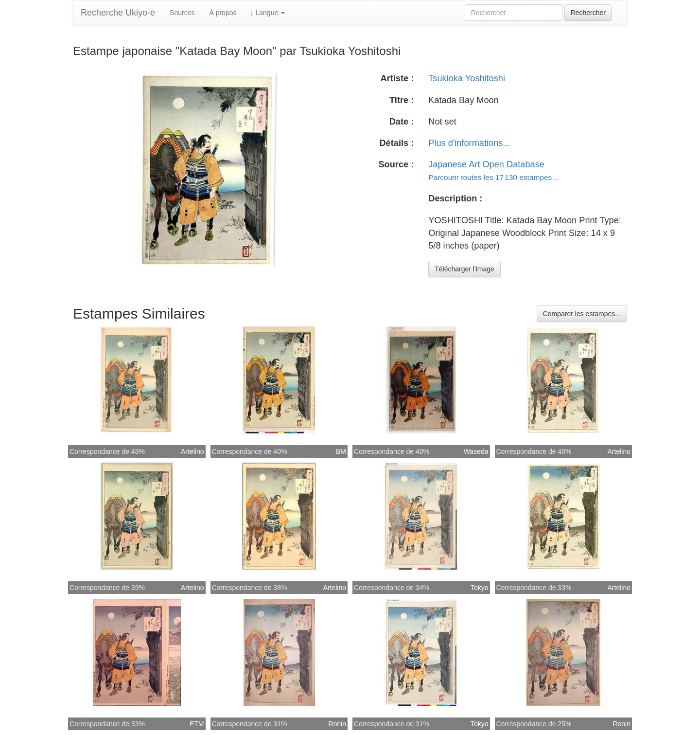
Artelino (192, 451)
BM (341, 451)
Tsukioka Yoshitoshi (467, 78)
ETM (197, 724)
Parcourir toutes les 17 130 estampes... (493, 177)
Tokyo (480, 588)
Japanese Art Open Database (486, 164)
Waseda (476, 451)
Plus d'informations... (469, 143)
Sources (182, 13)
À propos (223, 13)
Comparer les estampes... (582, 314)
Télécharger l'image (464, 269)
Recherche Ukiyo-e (118, 13)
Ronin (337, 724)
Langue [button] (268, 13)
